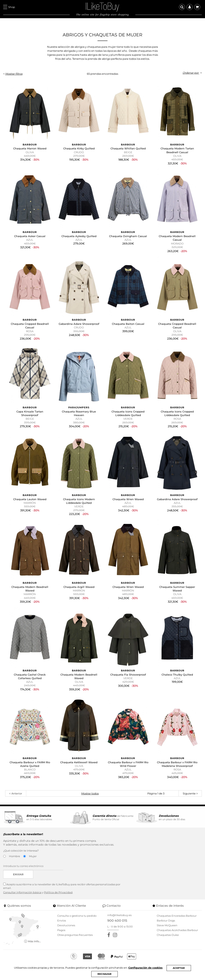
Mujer (33, 856)
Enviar (18, 874)
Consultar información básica (22, 892)
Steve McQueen (167, 925)
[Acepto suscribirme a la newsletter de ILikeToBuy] (5, 884)
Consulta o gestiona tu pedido (77, 916)
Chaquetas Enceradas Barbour (177, 916)
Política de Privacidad (58, 892)
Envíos (62, 920)
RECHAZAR (105, 974)
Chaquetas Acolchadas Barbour (177, 930)
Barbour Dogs (166, 920)
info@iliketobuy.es (119, 915)
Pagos (61, 930)
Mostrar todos (90, 793)
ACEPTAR (180, 968)
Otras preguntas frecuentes (75, 935)
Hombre (15, 856)
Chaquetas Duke (168, 935)
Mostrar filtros (14, 74)
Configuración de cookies (146, 968)
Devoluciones (66, 925)
